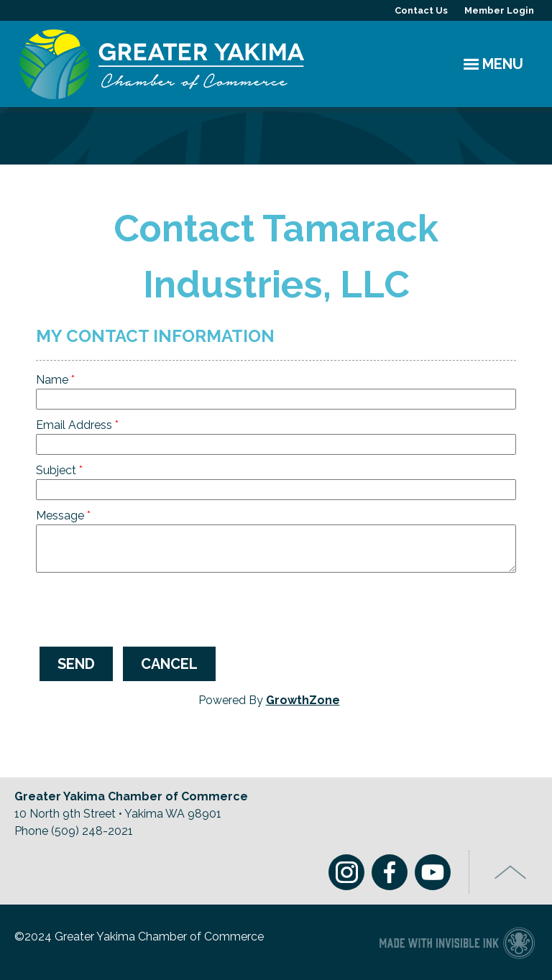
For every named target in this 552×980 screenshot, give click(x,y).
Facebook (390, 872)
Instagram (346, 872)
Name (52, 380)
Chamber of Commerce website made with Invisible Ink (457, 942)
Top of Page (511, 872)
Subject (56, 470)
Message (60, 516)
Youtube (433, 872)
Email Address (74, 425)
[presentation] (145, 608)
